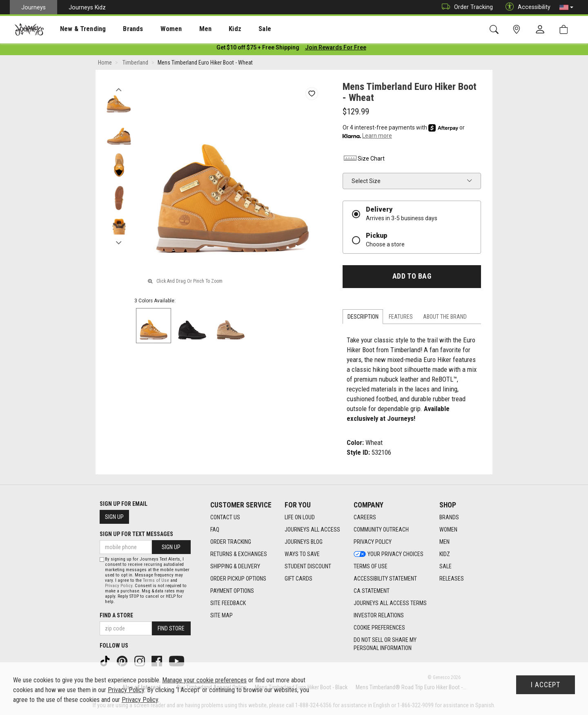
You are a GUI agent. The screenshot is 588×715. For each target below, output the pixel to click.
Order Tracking (465, 7)
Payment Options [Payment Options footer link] (232, 591)
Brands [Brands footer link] (449, 518)
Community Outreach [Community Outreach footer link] (381, 530)
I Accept (546, 685)
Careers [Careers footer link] (365, 518)
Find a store (116, 615)
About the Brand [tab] (445, 318)
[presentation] (76, 29)
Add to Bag (412, 278)
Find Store (171, 628)
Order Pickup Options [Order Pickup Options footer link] (238, 579)
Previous (119, 89)
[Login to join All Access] (258, 49)
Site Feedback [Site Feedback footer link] (228, 603)
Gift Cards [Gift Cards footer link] (298, 579)
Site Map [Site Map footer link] (222, 616)
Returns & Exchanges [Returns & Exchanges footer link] (239, 554)
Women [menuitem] (154, 29)
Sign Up (114, 517)
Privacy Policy (119, 586)
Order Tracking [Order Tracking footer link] (231, 542)
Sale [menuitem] (236, 29)
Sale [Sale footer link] (445, 567)
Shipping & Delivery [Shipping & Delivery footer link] (235, 567)
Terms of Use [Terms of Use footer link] (371, 567)
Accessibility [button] (526, 7)
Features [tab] (401, 318)
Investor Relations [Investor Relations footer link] (379, 616)
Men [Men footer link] (444, 542)
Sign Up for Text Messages (136, 534)
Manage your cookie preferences (204, 680)
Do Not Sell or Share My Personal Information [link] (385, 644)
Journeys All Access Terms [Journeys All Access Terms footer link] (390, 603)
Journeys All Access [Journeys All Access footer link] (312, 530)
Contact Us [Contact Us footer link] (225, 518)
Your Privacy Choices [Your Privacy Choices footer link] (389, 554)
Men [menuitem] (184, 29)
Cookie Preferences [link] (379, 628)
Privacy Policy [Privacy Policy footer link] (373, 542)
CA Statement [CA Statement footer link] (372, 591)
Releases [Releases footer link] (452, 579)
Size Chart (364, 160)
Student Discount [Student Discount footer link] (308, 567)
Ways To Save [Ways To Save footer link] (302, 554)
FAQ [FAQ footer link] (215, 530)
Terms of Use (156, 580)
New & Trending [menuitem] (75, 29)
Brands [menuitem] (120, 29)
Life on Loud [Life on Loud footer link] (300, 518)
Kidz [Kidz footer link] (445, 554)
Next (119, 242)
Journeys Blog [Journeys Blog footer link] (304, 542)
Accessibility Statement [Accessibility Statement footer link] (385, 579)
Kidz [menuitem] (210, 29)
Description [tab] (363, 318)
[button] (566, 7)
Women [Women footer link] (448, 530)
